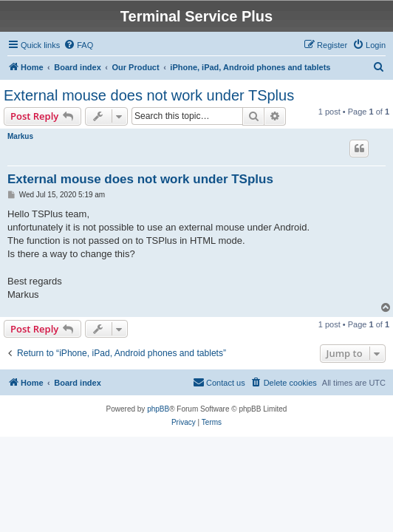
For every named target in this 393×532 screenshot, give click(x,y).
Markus (20, 136)
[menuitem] (78, 45)
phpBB (158, 409)
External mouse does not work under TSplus (149, 95)
